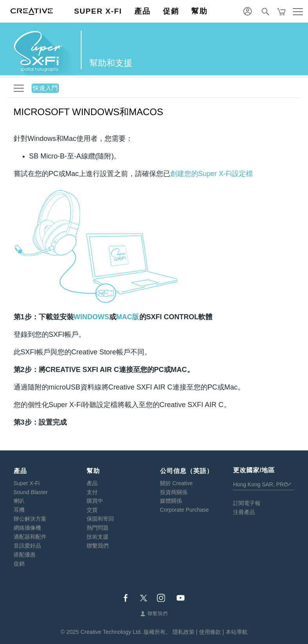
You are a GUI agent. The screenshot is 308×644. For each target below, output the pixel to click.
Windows (92, 317)
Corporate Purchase (184, 510)
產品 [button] (142, 11)
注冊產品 (244, 512)
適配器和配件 (30, 537)
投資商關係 (174, 492)
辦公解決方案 (30, 519)
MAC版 (128, 317)
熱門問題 (98, 528)
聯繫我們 (98, 546)
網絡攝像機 (27, 528)
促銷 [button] (171, 11)
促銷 (19, 564)
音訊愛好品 (27, 546)
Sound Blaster (31, 492)
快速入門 (45, 88)
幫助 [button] (199, 11)
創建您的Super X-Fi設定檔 (212, 174)
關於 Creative (176, 483)
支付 (92, 492)
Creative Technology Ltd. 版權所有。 (126, 632)
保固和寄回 (100, 519)
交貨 (92, 510)
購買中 (95, 501)
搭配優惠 (25, 555)
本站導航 (237, 632)
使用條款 (210, 632)
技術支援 (98, 537)
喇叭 (19, 501)
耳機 (19, 510)
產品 (92, 483)
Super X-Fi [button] (98, 11)
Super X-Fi (27, 483)
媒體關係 (171, 501)
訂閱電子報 (247, 503)
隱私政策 (183, 632)
